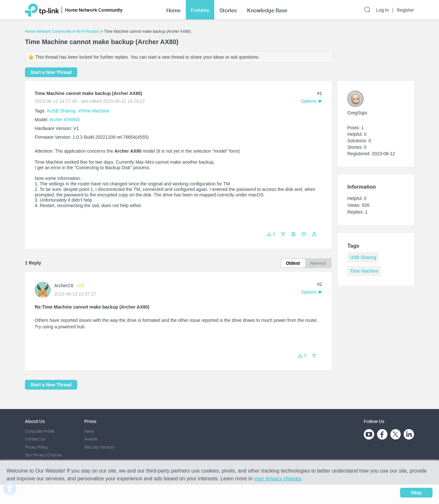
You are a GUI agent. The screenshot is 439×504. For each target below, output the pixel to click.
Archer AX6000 (65, 120)
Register (405, 10)
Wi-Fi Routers (88, 31)
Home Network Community (48, 31)
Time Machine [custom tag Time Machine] (364, 271)
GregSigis (357, 113)
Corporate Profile (40, 431)
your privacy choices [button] (277, 479)
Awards (91, 439)
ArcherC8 (64, 286)
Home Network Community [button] (94, 10)
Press (90, 421)
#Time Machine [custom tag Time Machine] (94, 111)
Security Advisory (100, 447)
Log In (382, 10)
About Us (35, 421)
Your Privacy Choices (43, 455)
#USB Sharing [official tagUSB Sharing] (62, 111)
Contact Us (35, 439)
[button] (314, 234)
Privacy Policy (37, 447)
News (89, 431)
